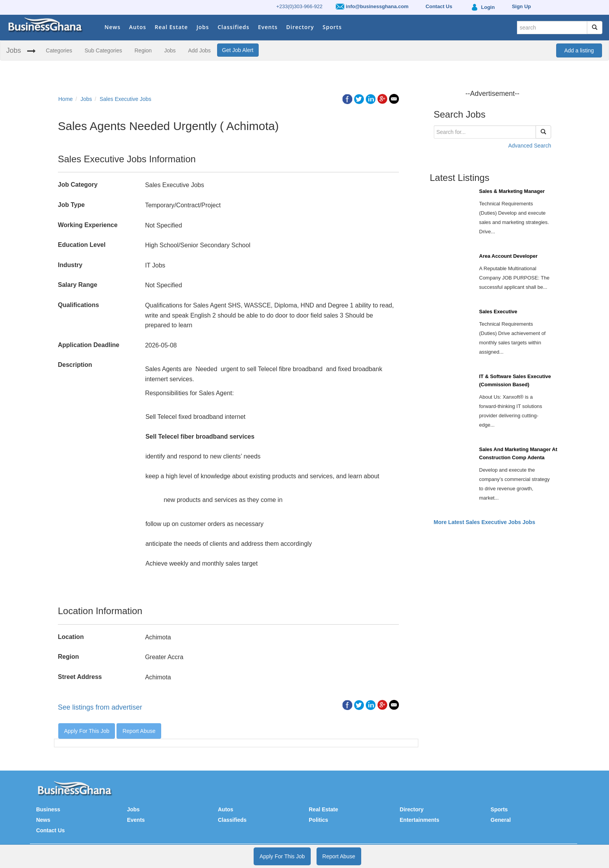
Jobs (203, 27)
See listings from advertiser (100, 707)
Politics (318, 820)
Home (65, 99)
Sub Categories (104, 50)
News (112, 27)
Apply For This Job (87, 731)
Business (48, 809)
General (501, 820)
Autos (137, 27)
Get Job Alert (238, 50)
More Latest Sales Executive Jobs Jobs (485, 522)
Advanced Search (530, 146)
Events (268, 27)
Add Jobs (199, 50)
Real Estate (171, 27)
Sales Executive (498, 312)
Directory (300, 27)
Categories (59, 50)
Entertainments (419, 820)
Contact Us (50, 830)
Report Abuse (139, 731)
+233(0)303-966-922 (299, 6)
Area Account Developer (509, 256)
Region (143, 50)
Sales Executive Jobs (126, 99)
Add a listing (579, 50)
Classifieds (233, 27)
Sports (332, 27)
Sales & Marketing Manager (512, 191)
